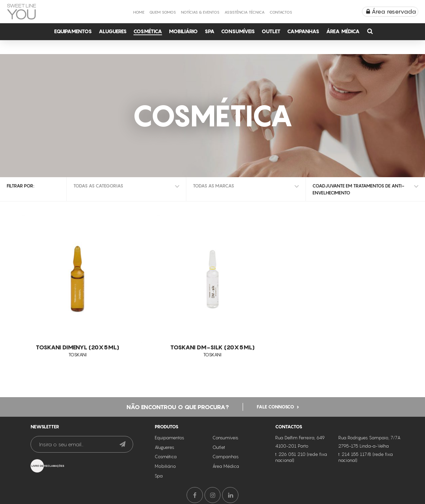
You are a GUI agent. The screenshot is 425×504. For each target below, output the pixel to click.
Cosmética (148, 31)
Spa (210, 31)
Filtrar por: (20, 186)
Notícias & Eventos (200, 12)
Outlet (271, 31)
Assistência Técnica (245, 12)
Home (139, 12)
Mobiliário (183, 31)
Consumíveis (238, 31)
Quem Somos (163, 12)
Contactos (281, 12)
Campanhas (303, 31)
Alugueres (113, 31)
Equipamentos (73, 31)
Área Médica (343, 31)
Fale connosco (275, 406)
